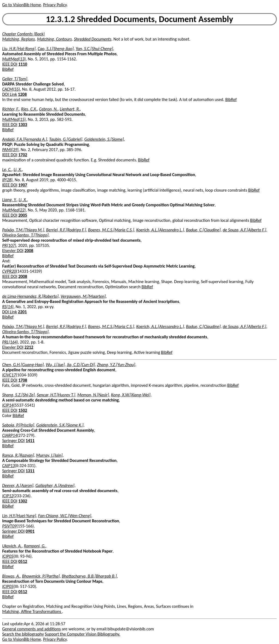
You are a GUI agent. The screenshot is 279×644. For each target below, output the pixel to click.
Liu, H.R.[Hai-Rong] (19, 49)
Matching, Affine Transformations (32, 611)
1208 (22, 94)
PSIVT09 (9, 526)
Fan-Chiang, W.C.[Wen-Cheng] (65, 516)
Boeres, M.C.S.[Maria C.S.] (111, 230)
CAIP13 (8, 466)
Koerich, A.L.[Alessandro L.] (160, 230)
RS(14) (8, 307)
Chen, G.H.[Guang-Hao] (23, 365)
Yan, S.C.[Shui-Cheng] (94, 49)
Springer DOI (13, 441)
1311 (30, 471)
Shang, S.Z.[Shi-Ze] (18, 395)
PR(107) (9, 245)
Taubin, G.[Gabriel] (66, 139)
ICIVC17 (9, 375)
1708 (23, 380)
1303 (23, 125)
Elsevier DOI (13, 251)
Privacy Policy (55, 5)
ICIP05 (8, 556)
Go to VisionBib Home (22, 5)
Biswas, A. (11, 576)
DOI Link (10, 94)
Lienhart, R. (70, 109)
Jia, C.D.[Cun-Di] (81, 365)
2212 (29, 347)
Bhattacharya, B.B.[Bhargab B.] (89, 576)
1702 (23, 155)
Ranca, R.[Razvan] (18, 455)
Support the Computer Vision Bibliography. (83, 634)
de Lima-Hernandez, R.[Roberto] (30, 296)
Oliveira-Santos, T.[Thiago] (25, 235)
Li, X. (18, 169)
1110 (23, 64)
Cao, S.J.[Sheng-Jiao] (56, 49)
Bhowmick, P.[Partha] (41, 576)
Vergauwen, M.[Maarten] (83, 296)
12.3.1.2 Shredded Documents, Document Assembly (139, 19)
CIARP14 (10, 435)
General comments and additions (31, 629)
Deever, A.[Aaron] (18, 485)
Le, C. (7, 169)
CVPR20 (9, 271)
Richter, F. (11, 109)
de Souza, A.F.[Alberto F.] (244, 230)
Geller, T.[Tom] (15, 79)
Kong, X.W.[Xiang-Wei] (131, 395)
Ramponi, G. (35, 546)
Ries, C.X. (29, 109)
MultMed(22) (14, 210)
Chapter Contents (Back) (23, 34)
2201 (22, 312)
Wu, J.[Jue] (55, 365)
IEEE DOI (10, 64)
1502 (23, 410)
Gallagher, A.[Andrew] (55, 485)
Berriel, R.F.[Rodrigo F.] (66, 230)
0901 (30, 531)
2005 (23, 215)
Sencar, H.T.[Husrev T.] (56, 395)
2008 (29, 251)
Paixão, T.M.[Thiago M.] (23, 230)
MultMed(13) (14, 59)
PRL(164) (10, 342)
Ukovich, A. (12, 546)
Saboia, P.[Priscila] (18, 425)
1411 (30, 441)
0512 (23, 561)
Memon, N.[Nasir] (93, 395)
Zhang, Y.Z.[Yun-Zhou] (116, 365)
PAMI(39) (10, 150)
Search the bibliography (23, 634)
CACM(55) (11, 89)
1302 (23, 501)
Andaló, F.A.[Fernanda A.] (25, 139)
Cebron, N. (48, 109)
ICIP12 (8, 496)
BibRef (8, 69)
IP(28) (7, 180)
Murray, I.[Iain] (49, 455)
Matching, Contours (54, 39)
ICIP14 (8, 405)
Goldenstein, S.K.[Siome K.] (60, 425)
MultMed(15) (14, 119)
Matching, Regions (19, 39)
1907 (23, 185)
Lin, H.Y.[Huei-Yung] (19, 516)
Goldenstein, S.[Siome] (104, 139)
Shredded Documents (93, 39)
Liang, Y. (9, 200)
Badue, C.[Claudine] (203, 230)
